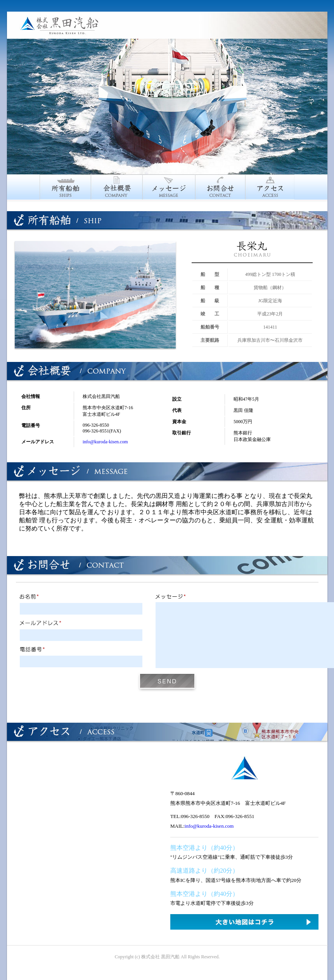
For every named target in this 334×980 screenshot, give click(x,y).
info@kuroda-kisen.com (105, 442)
